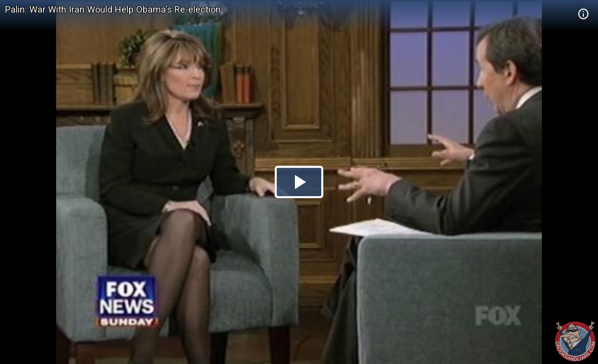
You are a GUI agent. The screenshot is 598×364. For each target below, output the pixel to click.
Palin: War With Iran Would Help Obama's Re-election (113, 9)
